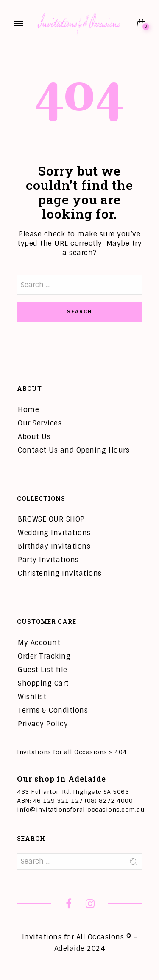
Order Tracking (44, 656)
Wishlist (32, 697)
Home (28, 410)
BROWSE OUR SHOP (51, 519)
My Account (39, 643)
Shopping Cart (43, 683)
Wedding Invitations (54, 533)
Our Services (40, 423)
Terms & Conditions (53, 710)
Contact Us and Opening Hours (74, 450)
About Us (34, 437)
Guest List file (43, 670)
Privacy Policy (43, 724)
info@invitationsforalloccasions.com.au (81, 810)
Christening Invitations (60, 573)
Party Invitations (48, 560)
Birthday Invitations (54, 546)
